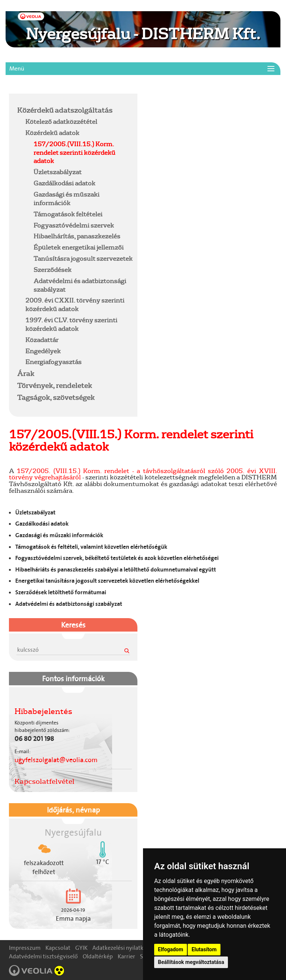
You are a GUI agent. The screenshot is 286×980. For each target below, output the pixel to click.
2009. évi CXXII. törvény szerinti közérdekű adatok (75, 304)
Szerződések (53, 270)
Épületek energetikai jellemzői (79, 247)
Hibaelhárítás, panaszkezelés (77, 236)
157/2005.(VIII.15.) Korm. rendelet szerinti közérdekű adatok (74, 152)
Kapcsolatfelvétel (45, 781)
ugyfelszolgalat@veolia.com (56, 760)
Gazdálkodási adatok (64, 183)
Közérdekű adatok (52, 133)
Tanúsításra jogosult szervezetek (83, 258)
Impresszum (25, 948)
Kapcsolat (58, 948)
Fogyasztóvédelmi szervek (74, 225)
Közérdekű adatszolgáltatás (65, 110)
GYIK (81, 948)
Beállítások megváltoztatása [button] (191, 962)
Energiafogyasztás (53, 362)
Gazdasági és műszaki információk (66, 198)
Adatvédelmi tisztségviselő (43, 956)
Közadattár (42, 340)
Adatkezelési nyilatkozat (123, 948)
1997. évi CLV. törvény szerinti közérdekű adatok (71, 324)
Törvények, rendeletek (55, 385)
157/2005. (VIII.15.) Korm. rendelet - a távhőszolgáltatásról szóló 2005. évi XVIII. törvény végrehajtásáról (143, 474)
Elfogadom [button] (171, 949)
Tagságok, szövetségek (56, 397)
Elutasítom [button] (204, 949)
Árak (26, 373)
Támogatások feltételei (68, 214)
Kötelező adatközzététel (61, 121)
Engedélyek (43, 351)
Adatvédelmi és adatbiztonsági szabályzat (80, 285)
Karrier (126, 956)
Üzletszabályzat (58, 172)
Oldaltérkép (98, 956)
